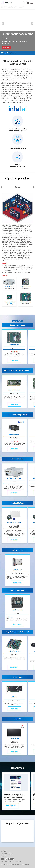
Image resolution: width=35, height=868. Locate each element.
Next (32, 23)
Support (4, 856)
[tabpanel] (17, 30)
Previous (3, 23)
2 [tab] (17, 49)
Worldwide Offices (7, 854)
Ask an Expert (7, 47)
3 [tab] (20, 49)
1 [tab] (15, 49)
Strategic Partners (11, 7)
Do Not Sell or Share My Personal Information (11, 862)
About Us (4, 851)
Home (3, 7)
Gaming (17, 187)
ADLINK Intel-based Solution (23, 7)
